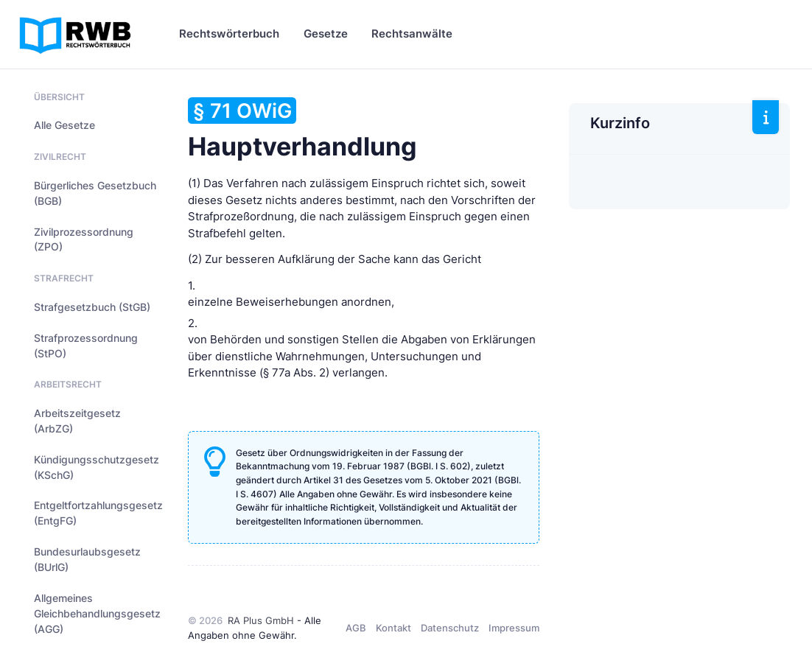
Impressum (514, 628)
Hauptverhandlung (302, 129)
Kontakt (393, 628)
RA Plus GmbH (261, 620)
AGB (356, 628)
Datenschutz (450, 628)
